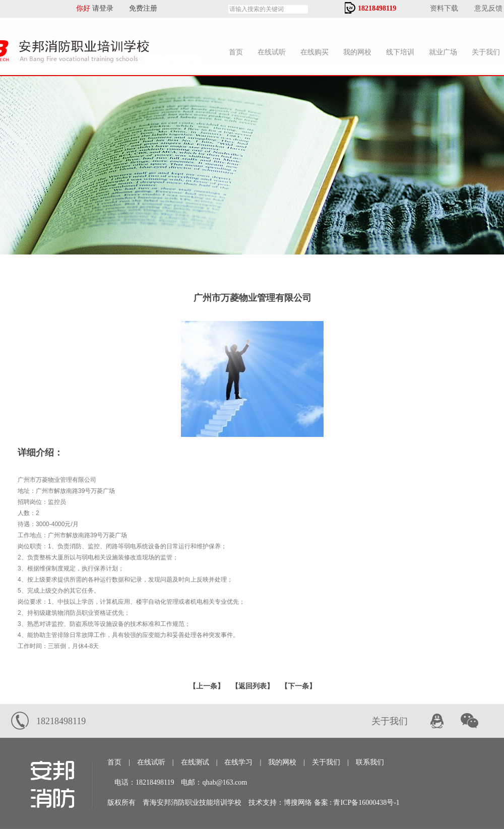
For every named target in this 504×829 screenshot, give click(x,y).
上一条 (207, 686)
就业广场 (443, 52)
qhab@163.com (225, 782)
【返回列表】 (253, 686)
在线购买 (314, 52)
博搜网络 (298, 803)
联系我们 (370, 762)
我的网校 (357, 52)
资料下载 (444, 8)
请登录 (106, 8)
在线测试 (195, 762)
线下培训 (400, 52)
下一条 (298, 686)
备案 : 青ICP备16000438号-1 (357, 803)
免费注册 (140, 8)
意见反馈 (488, 8)
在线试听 (272, 52)
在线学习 (238, 762)
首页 (236, 52)
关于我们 (326, 762)
